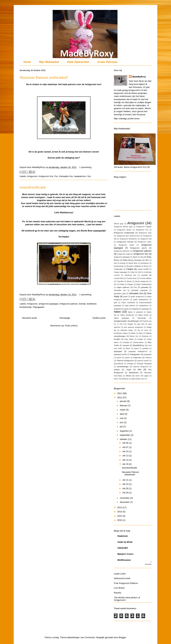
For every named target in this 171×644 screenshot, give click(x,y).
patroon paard (143, 361)
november (125, 498)
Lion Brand (119, 588)
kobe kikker (129, 339)
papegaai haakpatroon (138, 351)
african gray (119, 224)
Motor (128, 348)
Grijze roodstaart (128, 303)
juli (122, 427)
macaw (126, 345)
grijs (115, 303)
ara (142, 257)
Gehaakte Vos (66, 176)
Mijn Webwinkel (49, 62)
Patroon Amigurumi (125, 360)
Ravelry (118, 593)
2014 (120, 512)
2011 (120, 393)
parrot (119, 358)
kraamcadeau (138, 342)
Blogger (122, 637)
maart (123, 410)
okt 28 (126, 488)
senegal (130, 364)
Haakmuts (123, 536)
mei (122, 418)
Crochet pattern (145, 278)
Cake (132, 272)
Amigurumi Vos (46, 176)
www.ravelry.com (138, 379)
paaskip (145, 348)
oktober (124, 439)
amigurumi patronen (122, 251)
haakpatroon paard (121, 309)
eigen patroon (123, 287)
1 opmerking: (86, 167)
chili (139, 272)
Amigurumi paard (126, 245)
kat (139, 330)
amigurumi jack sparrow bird (128, 236)
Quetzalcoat (118, 364)
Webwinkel (134, 372)
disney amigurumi (142, 281)
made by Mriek (125, 542)
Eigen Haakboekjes (144, 284)
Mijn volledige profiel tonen (127, 119)
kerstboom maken (121, 333)
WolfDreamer (124, 560)
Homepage (65, 318)
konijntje (126, 342)
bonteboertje (26, 307)
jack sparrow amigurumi (133, 327)
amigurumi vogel (124, 254)
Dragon (130, 284)
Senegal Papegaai (144, 364)
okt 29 (126, 493)
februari (124, 406)
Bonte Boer (133, 263)
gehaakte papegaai (140, 290)
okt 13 (126, 456)
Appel (135, 257)
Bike (147, 260)
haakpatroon (80, 176)
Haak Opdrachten (78, 62)
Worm (129, 376)
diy (115, 284)
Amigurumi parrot (138, 248)
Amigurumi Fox (142, 230)
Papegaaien (39, 307)
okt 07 (126, 447)
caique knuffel (143, 269)
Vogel (129, 369)
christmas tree (131, 275)
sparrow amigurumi (141, 367)
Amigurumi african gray (123, 227)
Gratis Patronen (108, 62)
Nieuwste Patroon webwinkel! (44, 77)
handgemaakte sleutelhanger (126, 321)
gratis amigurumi (137, 297)
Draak (122, 284)
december (125, 502)
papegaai (118, 351)
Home (27, 62)
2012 (120, 397)
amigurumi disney (124, 230)
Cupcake (120, 281)
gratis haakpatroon (141, 300)
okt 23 (126, 484)
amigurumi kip (146, 239)
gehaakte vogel (120, 294)
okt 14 (126, 460)
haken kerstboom (127, 315)
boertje (82, 304)
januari (123, 401)
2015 (120, 516)
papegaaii (148, 354)
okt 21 (126, 480)
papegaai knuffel (120, 354)
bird (115, 263)
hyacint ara (147, 321)
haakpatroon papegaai (140, 309)
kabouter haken (127, 330)
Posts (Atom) (71, 326)
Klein (141, 333)
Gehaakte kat (120, 290)
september (125, 435)
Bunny (146, 266)
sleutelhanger (123, 366)
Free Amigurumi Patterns (126, 583)
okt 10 (126, 451)
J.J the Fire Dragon (125, 324)
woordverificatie (33, 187)
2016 (120, 520)
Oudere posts (99, 318)
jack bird (141, 324)
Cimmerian (90, 637)
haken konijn (143, 315)
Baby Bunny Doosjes (132, 260)
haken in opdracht (135, 312)
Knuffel (117, 339)
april (122, 414)
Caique (130, 269)
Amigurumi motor (145, 242)
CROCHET (123, 548)
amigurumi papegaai (48, 304)
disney (129, 281)
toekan (117, 369)
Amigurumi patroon (69, 304)
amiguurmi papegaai (122, 257)
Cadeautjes (118, 269)
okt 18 (126, 464)
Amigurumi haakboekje (124, 233)
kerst (146, 330)
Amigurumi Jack (145, 233)
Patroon (148, 358)
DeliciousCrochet (122, 578)
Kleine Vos (134, 336)
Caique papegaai (120, 272)
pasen (127, 358)
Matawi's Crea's (125, 554)
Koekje (140, 339)
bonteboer (92, 304)
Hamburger (142, 318)
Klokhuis (145, 336)
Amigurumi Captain (144, 227)
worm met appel (142, 376)
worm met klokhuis (121, 379)
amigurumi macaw (125, 242)
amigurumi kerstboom (128, 239)
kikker (133, 333)
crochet (144, 275)
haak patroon (130, 306)
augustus (125, 431)
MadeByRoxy (139, 77)
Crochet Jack (131, 278)
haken (117, 312)
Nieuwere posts (30, 318)
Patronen (137, 357)
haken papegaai (121, 318)
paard (136, 348)
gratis (125, 297)
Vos (89, 176)
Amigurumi (32, 176)
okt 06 (126, 443)
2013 (120, 507)
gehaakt (145, 287)
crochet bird (118, 278)
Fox (56, 176)
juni (122, 422)
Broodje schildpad (134, 266)
